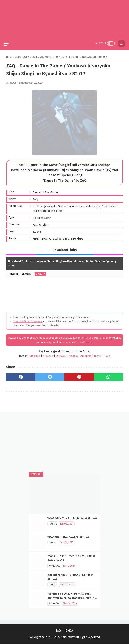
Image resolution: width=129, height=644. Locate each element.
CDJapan (35, 354)
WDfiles (27, 272)
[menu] (9, 40)
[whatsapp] (108, 375)
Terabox (14, 272)
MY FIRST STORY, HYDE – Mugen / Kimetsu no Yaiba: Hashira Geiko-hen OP (73, 598)
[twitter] (50, 375)
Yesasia (73, 354)
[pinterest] (79, 375)
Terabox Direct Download (28, 319)
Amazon (48, 354)
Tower (98, 354)
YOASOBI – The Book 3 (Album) (68, 537)
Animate (86, 354)
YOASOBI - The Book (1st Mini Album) (72, 518)
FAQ (58, 631)
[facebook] (21, 375)
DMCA (69, 631)
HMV (107, 354)
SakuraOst (68, 638)
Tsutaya (61, 354)
